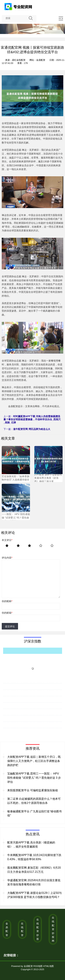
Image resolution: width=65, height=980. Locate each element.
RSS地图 (38, 966)
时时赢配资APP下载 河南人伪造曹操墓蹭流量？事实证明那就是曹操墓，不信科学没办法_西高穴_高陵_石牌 (32, 419)
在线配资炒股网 (53, 929)
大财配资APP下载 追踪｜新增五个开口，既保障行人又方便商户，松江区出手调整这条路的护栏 (34, 761)
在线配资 (22, 929)
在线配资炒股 (38, 929)
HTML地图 (48, 966)
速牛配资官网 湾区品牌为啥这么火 (32, 429)
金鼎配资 (7, 929)
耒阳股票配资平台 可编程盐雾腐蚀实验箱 (33, 790)
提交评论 (10, 626)
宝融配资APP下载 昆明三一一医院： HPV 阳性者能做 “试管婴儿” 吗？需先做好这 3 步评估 (34, 778)
